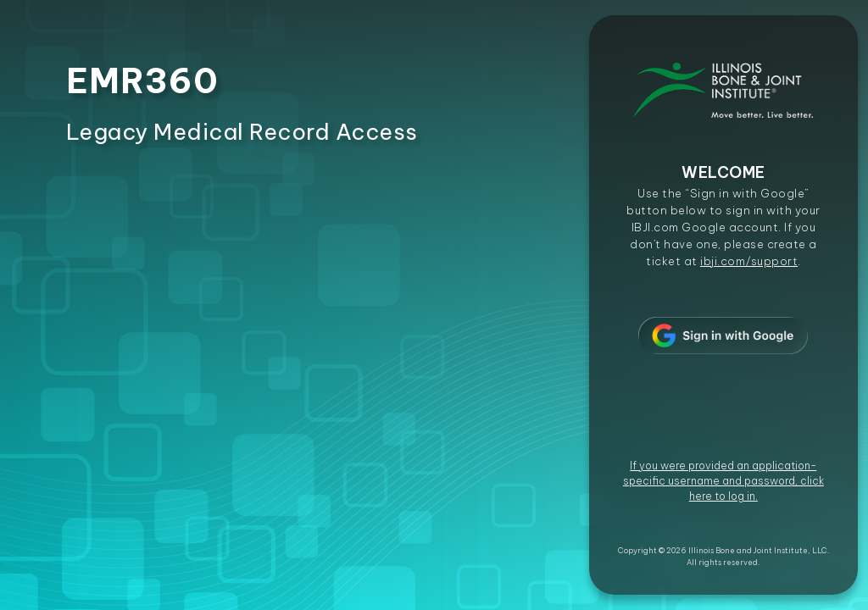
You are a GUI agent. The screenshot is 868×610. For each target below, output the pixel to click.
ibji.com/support (749, 261)
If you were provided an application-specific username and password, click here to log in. (723, 481)
